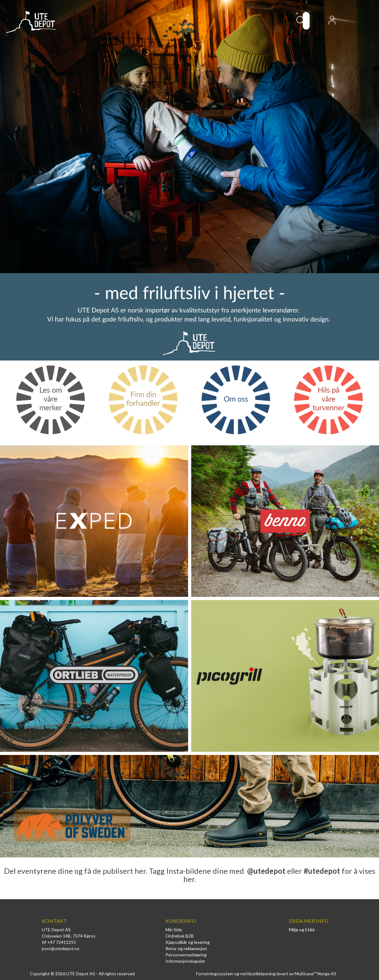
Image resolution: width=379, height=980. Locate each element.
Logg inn (332, 22)
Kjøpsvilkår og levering (188, 942)
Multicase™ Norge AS (315, 974)
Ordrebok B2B (180, 936)
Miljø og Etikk (302, 930)
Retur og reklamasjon (186, 948)
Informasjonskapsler (185, 961)
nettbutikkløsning (258, 974)
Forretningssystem (215, 974)
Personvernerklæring (186, 955)
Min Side (174, 930)
